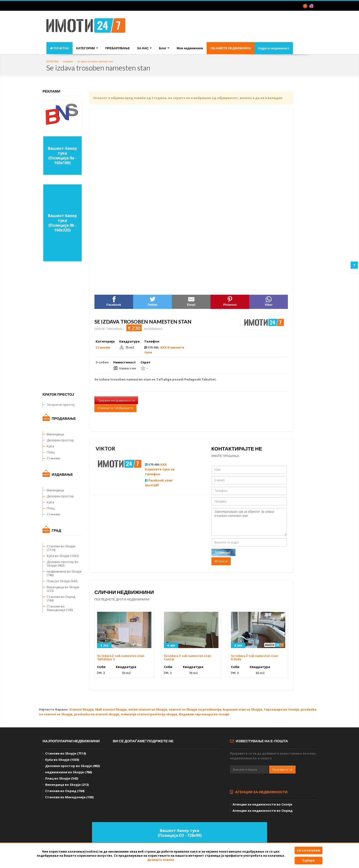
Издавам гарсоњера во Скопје (204, 714)
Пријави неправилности (116, 400)
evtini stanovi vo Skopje (148, 709)
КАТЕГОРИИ (87, 48)
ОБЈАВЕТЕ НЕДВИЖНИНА (231, 48)
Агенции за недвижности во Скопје (262, 804)
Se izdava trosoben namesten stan (95, 61)
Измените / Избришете (115, 408)
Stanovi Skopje (81, 709)
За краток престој (61, 405)
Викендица (55, 434)
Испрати (221, 561)
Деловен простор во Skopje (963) (63, 564)
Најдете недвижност (274, 48)
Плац (51, 452)
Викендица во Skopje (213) (63, 589)
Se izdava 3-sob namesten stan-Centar (188, 657)
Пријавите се (282, 769)
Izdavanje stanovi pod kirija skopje (149, 714)
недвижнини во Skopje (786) (64, 573)
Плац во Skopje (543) (62, 581)
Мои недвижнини (190, 48)
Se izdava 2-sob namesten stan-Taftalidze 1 (121, 657)
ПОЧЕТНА (59, 48)
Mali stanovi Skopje (111, 709)
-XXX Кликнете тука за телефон (160, 469)
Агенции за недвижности (259, 792)
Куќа (50, 446)
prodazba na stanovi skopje (97, 714)
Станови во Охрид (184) (61, 598)
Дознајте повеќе (161, 860)
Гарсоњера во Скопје (281, 709)
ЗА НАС (144, 48)
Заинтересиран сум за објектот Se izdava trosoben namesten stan (249, 522)
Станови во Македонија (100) (60, 608)
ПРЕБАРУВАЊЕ (118, 48)
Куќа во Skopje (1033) (63, 556)
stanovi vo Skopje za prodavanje (195, 709)
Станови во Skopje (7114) (61, 548)
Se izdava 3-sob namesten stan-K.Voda (255, 657)
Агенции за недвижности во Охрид (263, 811)
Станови (68, 61)
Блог (164, 48)
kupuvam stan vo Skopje (242, 709)
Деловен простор (60, 440)
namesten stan (139, 379)
